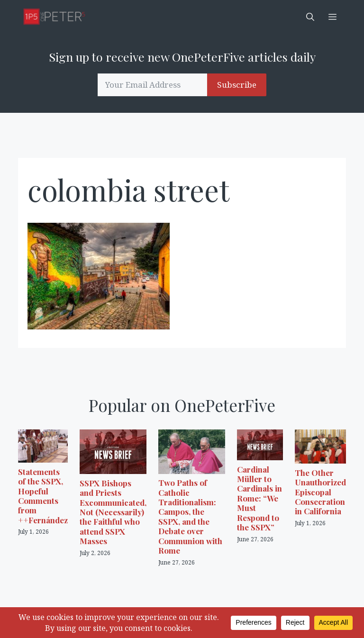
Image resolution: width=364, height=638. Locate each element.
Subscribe (237, 85)
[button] (310, 17)
